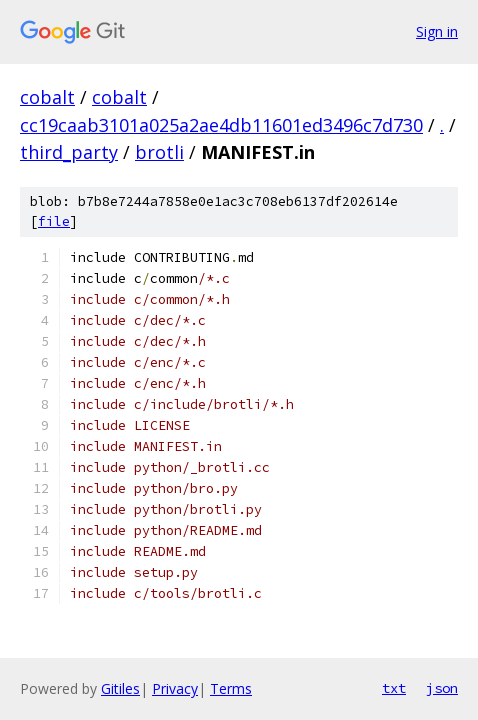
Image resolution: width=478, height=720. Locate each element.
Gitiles (120, 688)
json (442, 688)
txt (394, 688)
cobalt (47, 97)
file (54, 221)
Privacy (175, 688)
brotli (159, 152)
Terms (231, 688)
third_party (69, 152)
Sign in (437, 31)
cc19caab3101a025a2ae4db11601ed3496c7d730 (221, 125)
